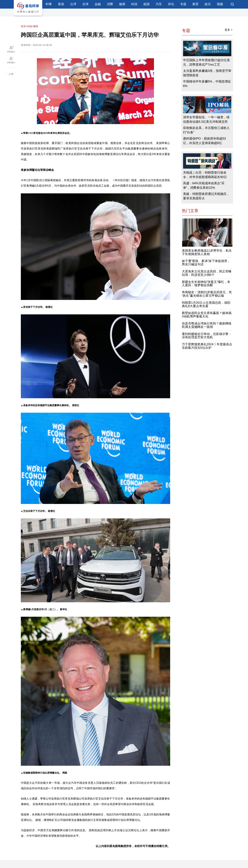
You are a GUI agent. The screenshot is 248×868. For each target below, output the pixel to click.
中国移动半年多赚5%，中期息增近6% (207, 84)
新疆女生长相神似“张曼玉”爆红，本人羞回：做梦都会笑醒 (206, 284)
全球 (85, 4)
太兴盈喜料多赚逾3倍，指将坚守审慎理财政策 (207, 73)
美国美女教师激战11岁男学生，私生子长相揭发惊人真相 (207, 252)
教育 (195, 4)
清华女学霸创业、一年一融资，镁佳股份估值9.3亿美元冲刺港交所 (206, 119)
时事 (49, 4)
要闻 (36, 26)
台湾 (73, 4)
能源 (147, 4)
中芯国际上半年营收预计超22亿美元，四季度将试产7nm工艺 (206, 62)
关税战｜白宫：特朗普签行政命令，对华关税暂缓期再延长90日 (205, 175)
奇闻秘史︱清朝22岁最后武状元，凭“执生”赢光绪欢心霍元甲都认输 (207, 294)
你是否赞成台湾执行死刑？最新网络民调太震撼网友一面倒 (207, 325)
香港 (61, 4)
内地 (29, 26)
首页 (23, 26)
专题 (183, 4)
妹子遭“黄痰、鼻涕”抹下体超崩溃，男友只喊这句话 (206, 263)
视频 (220, 4)
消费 (110, 4)
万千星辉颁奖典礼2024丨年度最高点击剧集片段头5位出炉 (207, 346)
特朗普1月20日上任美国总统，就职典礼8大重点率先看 (206, 304)
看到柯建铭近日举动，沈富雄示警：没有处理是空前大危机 (207, 336)
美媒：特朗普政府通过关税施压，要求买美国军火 (206, 196)
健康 (122, 4)
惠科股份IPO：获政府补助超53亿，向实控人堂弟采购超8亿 (205, 141)
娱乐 (208, 4)
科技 (134, 4)
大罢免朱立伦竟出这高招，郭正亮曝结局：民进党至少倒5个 (207, 273)
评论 (171, 4)
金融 (98, 4)
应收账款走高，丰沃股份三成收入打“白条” (206, 130)
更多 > (229, 30)
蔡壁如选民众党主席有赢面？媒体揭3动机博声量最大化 (207, 315)
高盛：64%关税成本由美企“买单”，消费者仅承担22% (204, 185)
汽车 (159, 4)
